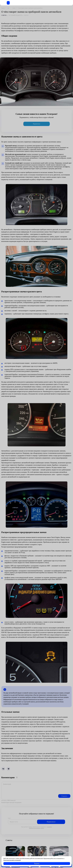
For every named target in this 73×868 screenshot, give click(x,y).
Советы (4, 15)
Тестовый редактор (15, 15)
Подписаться (36, 124)
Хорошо (37, 864)
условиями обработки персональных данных (40, 827)
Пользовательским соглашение (12, 860)
